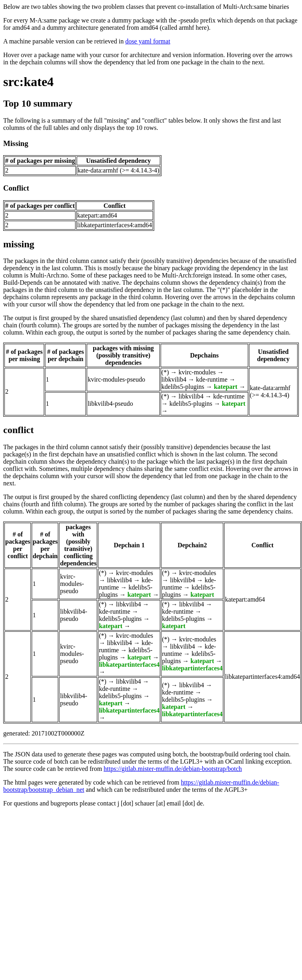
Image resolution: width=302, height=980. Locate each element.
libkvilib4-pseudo (110, 404)
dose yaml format (148, 41)
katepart (225, 387)
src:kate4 (29, 82)
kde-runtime (212, 379)
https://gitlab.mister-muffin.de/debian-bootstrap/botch (173, 769)
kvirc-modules (197, 372)
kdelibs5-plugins (183, 387)
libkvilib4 (174, 379)
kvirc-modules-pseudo (116, 379)
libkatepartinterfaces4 (129, 665)
